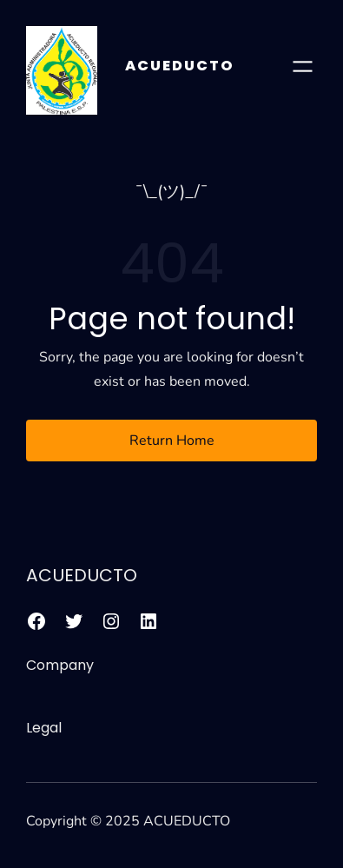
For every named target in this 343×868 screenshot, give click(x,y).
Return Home (172, 441)
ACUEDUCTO (180, 66)
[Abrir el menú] (303, 66)
